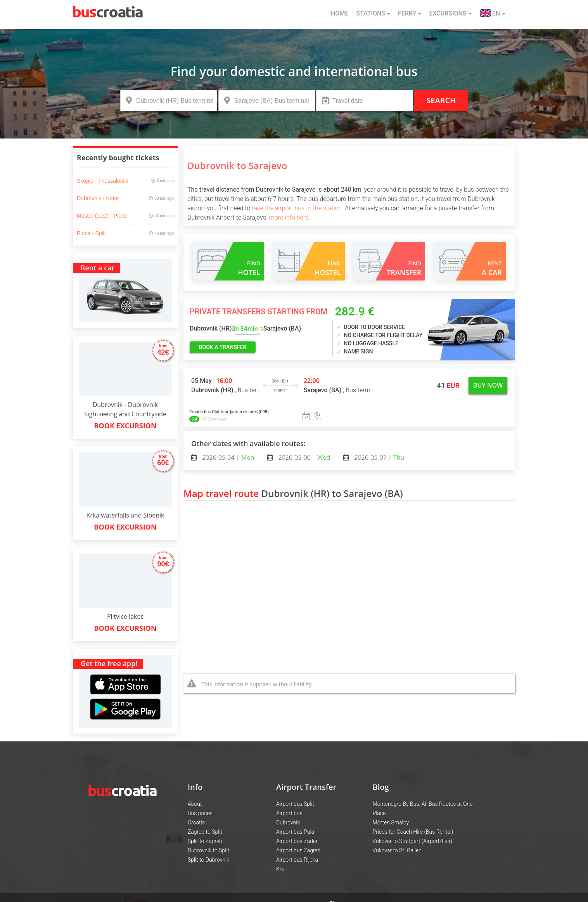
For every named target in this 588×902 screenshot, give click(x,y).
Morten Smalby (391, 822)
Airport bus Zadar (297, 841)
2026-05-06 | (303, 457)
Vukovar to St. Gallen (397, 850)
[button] (493, 14)
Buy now (488, 385)
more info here (289, 217)
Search (441, 100)
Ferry (410, 13)
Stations (373, 13)
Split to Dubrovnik (208, 860)
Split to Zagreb (205, 841)
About (195, 804)
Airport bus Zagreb (298, 850)
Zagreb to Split (205, 832)
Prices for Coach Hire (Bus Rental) (413, 832)
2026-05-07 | (378, 457)
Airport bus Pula (295, 832)
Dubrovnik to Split (208, 850)
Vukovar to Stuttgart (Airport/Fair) (413, 841)
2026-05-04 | (227, 457)
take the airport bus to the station (297, 208)
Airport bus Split (295, 804)
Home (340, 13)
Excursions (450, 13)
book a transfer (223, 347)
